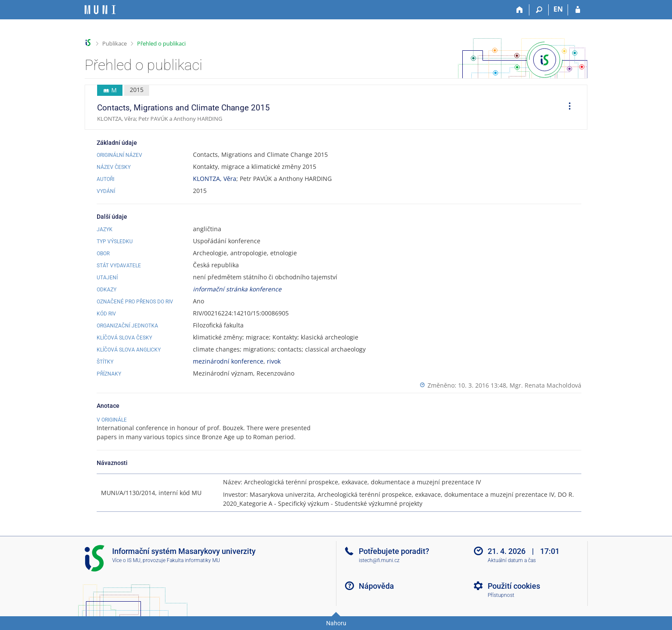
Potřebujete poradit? (394, 551)
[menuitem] (567, 107)
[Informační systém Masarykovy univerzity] (100, 10)
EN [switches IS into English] (558, 9)
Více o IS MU (126, 560)
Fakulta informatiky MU (193, 560)
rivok (274, 361)
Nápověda (376, 586)
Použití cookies (514, 586)
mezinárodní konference (228, 361)
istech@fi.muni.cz (379, 560)
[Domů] (520, 10)
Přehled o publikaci (161, 43)
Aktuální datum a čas (512, 560)
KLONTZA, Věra (215, 179)
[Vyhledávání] (539, 10)
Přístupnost (501, 595)
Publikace (115, 43)
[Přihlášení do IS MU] (578, 10)
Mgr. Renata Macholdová (545, 385)
